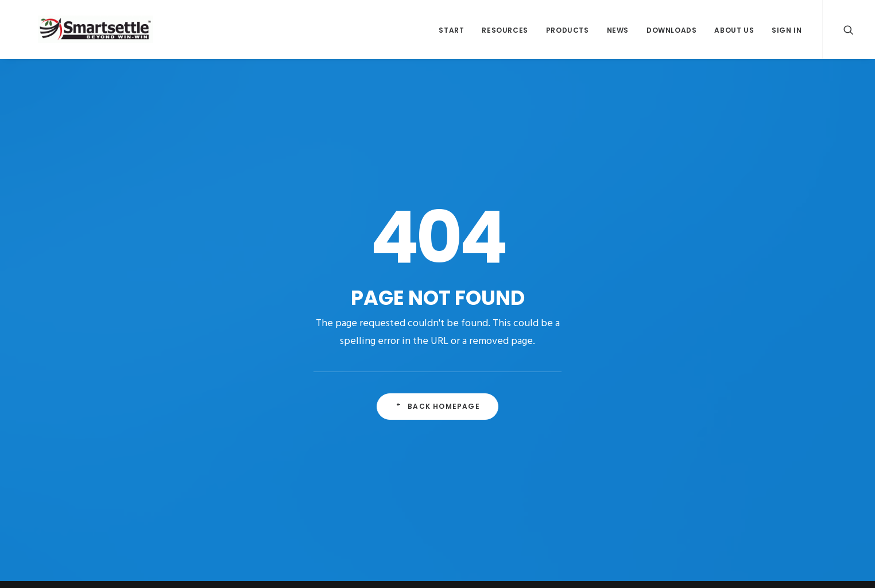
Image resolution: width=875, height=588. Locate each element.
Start (451, 34)
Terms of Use (728, 516)
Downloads (671, 34)
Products (568, 34)
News (618, 34)
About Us (734, 34)
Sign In (787, 34)
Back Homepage (437, 326)
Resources (505, 34)
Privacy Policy (675, 516)
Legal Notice (623, 516)
